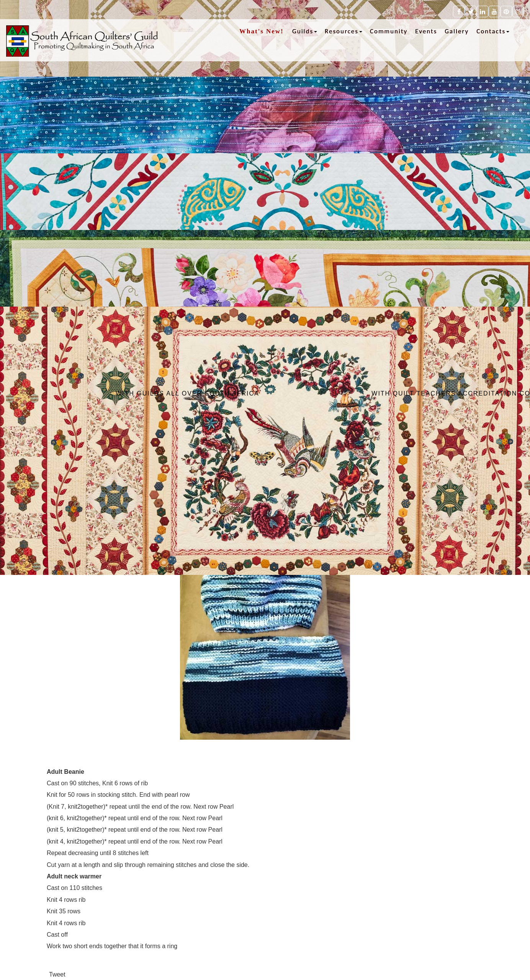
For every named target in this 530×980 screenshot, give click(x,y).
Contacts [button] (493, 31)
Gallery (457, 31)
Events (426, 31)
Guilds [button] (305, 31)
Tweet (57, 974)
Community (389, 31)
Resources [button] (344, 31)
